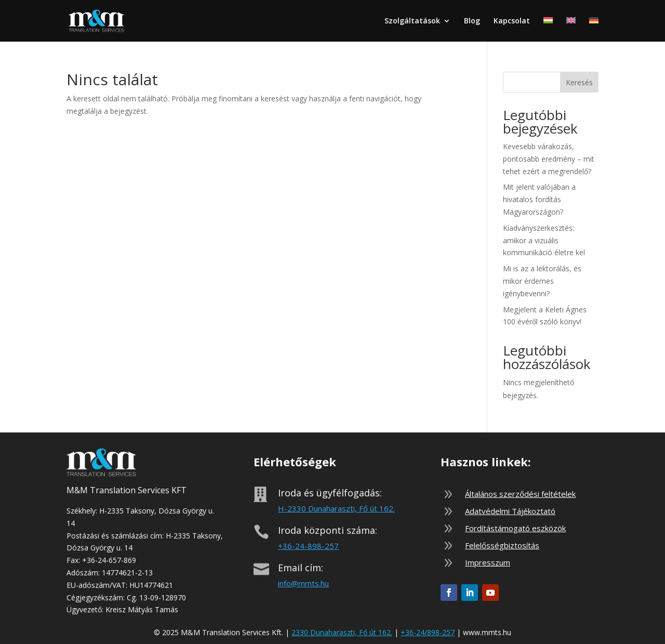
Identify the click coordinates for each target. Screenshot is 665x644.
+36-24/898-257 (428, 632)
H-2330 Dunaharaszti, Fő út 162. (336, 508)
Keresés (579, 82)
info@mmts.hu (303, 583)
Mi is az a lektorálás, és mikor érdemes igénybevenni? (542, 281)
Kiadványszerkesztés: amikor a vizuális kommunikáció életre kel (544, 240)
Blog (472, 21)
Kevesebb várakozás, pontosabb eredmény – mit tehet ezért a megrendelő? (549, 159)
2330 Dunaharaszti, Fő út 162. (342, 632)
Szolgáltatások (412, 21)
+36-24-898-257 (308, 546)
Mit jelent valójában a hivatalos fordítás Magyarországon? (539, 199)
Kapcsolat (512, 21)
